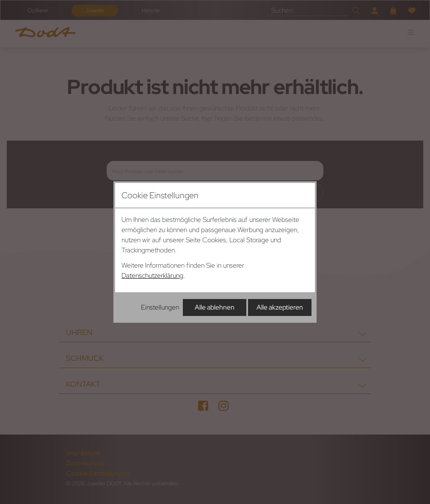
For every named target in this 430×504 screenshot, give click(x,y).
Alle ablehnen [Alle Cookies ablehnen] (215, 307)
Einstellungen (160, 307)
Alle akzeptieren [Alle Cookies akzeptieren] (280, 307)
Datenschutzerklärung (152, 276)
